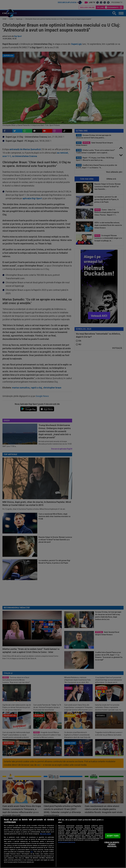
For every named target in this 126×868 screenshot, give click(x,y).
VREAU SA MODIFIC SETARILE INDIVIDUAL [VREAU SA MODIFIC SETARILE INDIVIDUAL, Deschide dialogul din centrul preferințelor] (112, 844)
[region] (63, 842)
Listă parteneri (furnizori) (67, 842)
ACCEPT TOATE (113, 836)
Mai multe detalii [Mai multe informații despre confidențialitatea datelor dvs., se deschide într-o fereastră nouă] (45, 834)
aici (32, 852)
